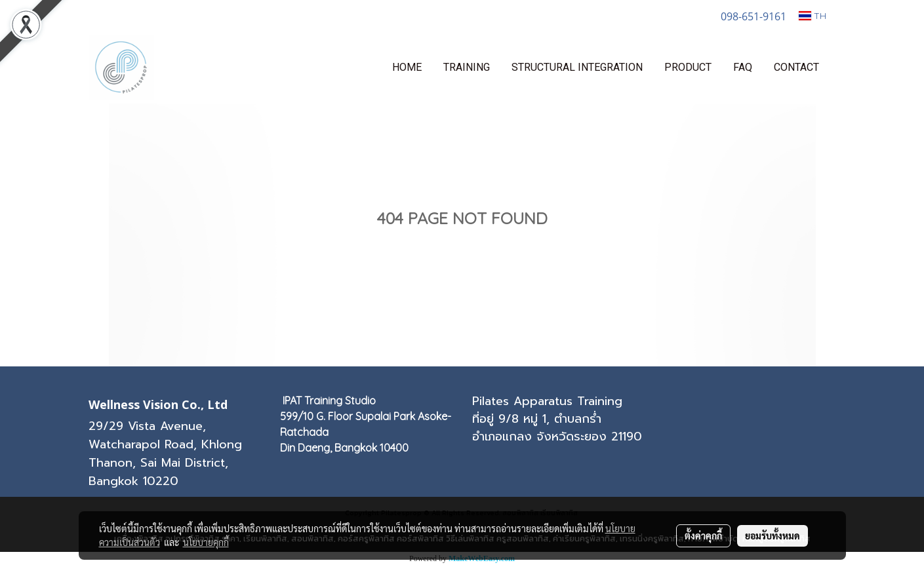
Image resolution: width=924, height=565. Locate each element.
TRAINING (467, 67)
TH (813, 16)
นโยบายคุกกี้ (206, 542)
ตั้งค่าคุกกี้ (703, 536)
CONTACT (796, 67)
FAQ (743, 67)
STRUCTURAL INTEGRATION (577, 67)
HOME (407, 67)
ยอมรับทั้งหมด (773, 536)
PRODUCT (688, 67)
